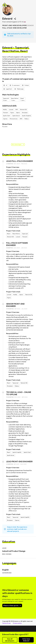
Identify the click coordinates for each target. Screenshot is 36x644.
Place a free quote (12, 605)
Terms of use (6, 623)
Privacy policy (17, 623)
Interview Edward (26, 640)
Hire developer (18, 145)
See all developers (10, 640)
